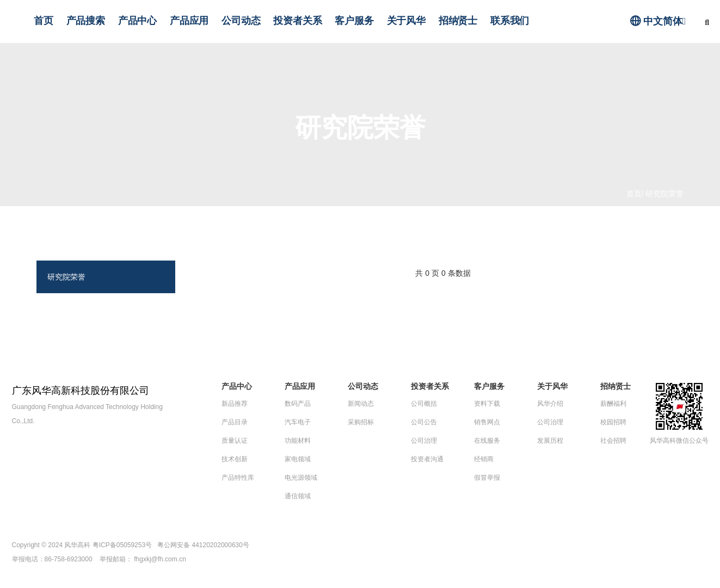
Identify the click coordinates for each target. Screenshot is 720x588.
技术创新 (235, 459)
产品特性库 (238, 478)
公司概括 (424, 404)
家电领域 (298, 459)
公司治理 (424, 441)
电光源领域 (301, 478)
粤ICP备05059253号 (122, 545)
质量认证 (235, 441)
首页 (44, 21)
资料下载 (487, 404)
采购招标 (361, 422)
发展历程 (550, 441)
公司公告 (424, 422)
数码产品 (298, 404)
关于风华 (406, 21)
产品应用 (189, 21)
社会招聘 (613, 441)
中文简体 (658, 21)
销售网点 (487, 422)
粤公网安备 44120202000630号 (203, 545)
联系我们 (510, 21)
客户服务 (354, 21)
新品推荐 (235, 404)
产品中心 (137, 21)
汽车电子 (298, 422)
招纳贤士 (458, 21)
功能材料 (298, 441)
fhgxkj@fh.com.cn (160, 559)
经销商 (484, 459)
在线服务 (487, 441)
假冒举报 (487, 478)
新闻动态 (361, 404)
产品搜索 (86, 21)
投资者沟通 (427, 459)
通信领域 (298, 496)
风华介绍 (550, 404)
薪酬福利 (613, 404)
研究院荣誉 (66, 277)
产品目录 (235, 422)
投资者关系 (297, 21)
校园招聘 (613, 422)
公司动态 (241, 21)
